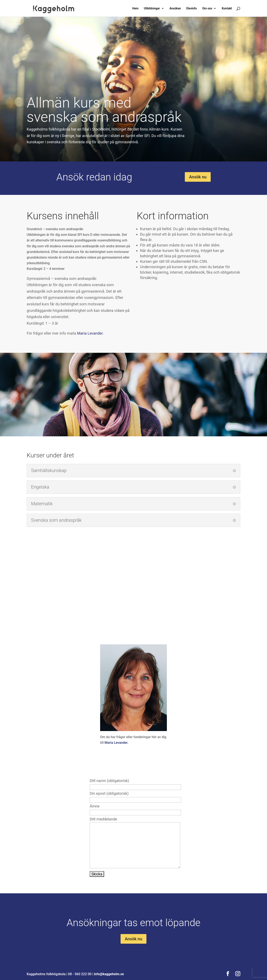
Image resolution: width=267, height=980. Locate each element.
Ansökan (175, 8)
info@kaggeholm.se (109, 974)
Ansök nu (198, 177)
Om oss (207, 8)
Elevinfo (191, 8)
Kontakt (227, 8)
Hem (135, 8)
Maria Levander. (91, 333)
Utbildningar (152, 8)
